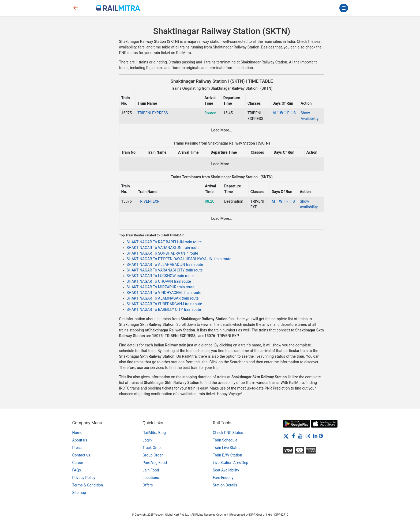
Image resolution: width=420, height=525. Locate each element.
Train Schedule (225, 440)
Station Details (225, 485)
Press (77, 448)
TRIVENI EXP (149, 201)
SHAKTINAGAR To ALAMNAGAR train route (163, 298)
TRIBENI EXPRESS (153, 113)
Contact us (81, 455)
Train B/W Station (228, 455)
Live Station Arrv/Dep (231, 463)
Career (78, 463)
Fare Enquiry (223, 478)
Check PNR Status (228, 433)
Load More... (222, 130)
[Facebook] (293, 436)
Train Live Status (227, 448)
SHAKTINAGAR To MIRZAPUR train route (161, 287)
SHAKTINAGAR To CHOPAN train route (159, 281)
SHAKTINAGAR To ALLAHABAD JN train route (165, 265)
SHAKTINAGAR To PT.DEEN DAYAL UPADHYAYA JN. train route (179, 259)
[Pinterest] (321, 436)
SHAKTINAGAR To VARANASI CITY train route (165, 270)
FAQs (77, 470)
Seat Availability (226, 470)
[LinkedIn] (315, 436)
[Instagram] (308, 436)
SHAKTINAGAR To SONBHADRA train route (162, 253)
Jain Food (151, 470)
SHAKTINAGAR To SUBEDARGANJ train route (164, 304)
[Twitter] (286, 436)
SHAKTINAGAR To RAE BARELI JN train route (164, 242)
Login (147, 440)
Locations (151, 478)
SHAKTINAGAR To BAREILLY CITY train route (164, 309)
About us (80, 440)
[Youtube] (300, 436)
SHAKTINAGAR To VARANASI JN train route (163, 248)
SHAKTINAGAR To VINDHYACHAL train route (164, 293)
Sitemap (79, 493)
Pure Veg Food (155, 463)
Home (77, 433)
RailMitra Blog (154, 433)
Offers (148, 485)
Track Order (152, 448)
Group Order (153, 455)
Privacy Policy (84, 478)
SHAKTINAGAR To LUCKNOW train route (160, 276)
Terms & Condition (88, 485)
